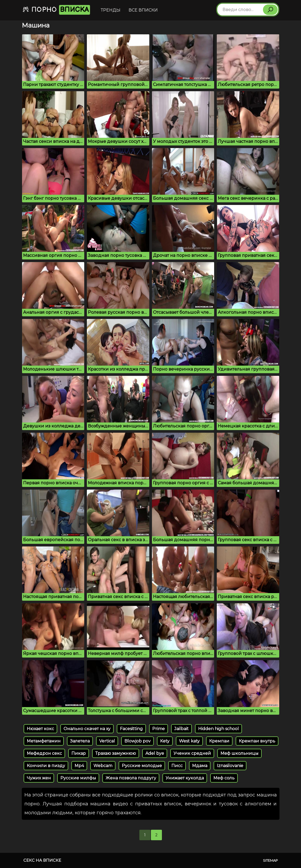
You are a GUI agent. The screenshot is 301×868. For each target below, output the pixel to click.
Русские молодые (142, 766)
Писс (177, 766)
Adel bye (155, 753)
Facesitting (131, 729)
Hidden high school (218, 729)
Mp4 (79, 766)
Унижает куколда (185, 778)
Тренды (111, 10)
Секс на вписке (42, 860)
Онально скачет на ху (87, 729)
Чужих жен (39, 778)
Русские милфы (78, 778)
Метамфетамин (44, 741)
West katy (189, 741)
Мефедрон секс (44, 753)
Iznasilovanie (230, 766)
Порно (56, 10)
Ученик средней (192, 753)
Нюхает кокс (40, 729)
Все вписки (143, 10)
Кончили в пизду (46, 766)
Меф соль (224, 778)
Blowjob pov (138, 741)
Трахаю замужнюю (116, 753)
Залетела (80, 741)
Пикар (79, 753)
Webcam (103, 766)
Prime (159, 729)
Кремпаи (219, 741)
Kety (165, 741)
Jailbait (181, 729)
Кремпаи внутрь (257, 741)
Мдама (200, 766)
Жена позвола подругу (131, 778)
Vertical (107, 741)
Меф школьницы (239, 753)
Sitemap (270, 860)
